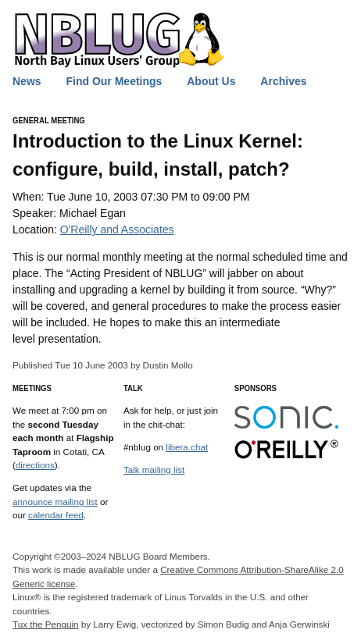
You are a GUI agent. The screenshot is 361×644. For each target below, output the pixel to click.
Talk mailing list (154, 470)
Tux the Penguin (45, 624)
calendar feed (56, 515)
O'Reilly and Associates (117, 229)
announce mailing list (55, 502)
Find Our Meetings (114, 81)
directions (35, 465)
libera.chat (187, 447)
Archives (283, 81)
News (27, 81)
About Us (211, 81)
